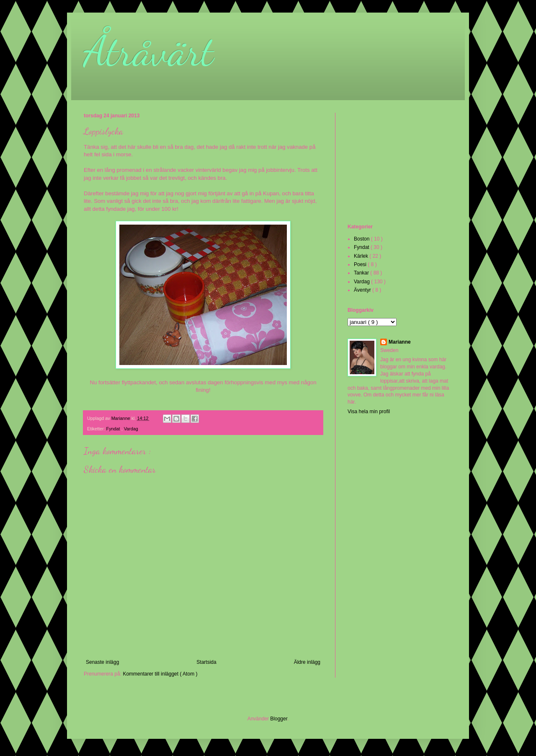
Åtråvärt (149, 51)
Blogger (279, 719)
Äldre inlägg (307, 662)
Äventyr (363, 290)
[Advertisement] (389, 167)
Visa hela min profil (369, 412)
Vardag (131, 429)
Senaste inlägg (102, 662)
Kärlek (362, 256)
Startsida (206, 662)
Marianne (400, 342)
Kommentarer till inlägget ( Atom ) (160, 674)
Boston (362, 239)
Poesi (361, 264)
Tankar (362, 273)
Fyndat (114, 429)
